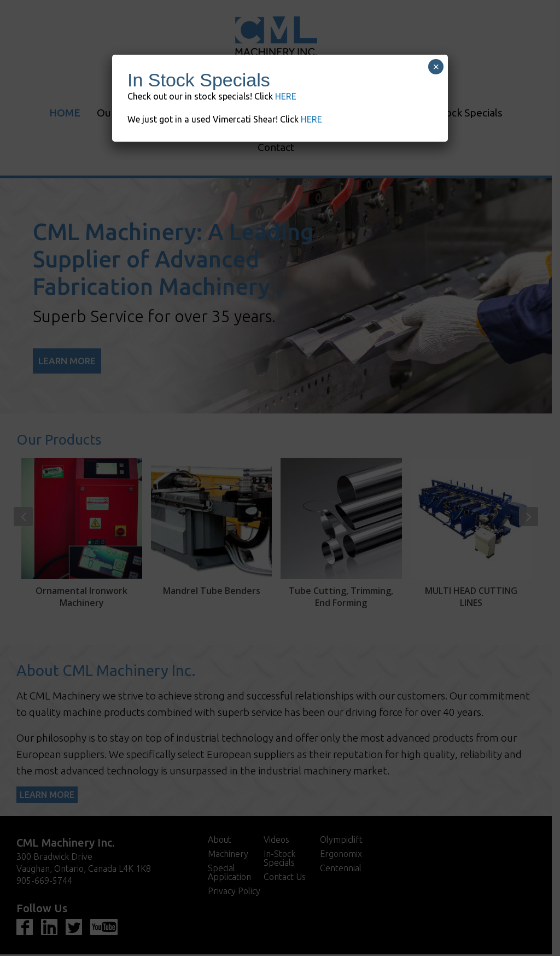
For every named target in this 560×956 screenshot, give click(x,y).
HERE (286, 96)
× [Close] (436, 67)
